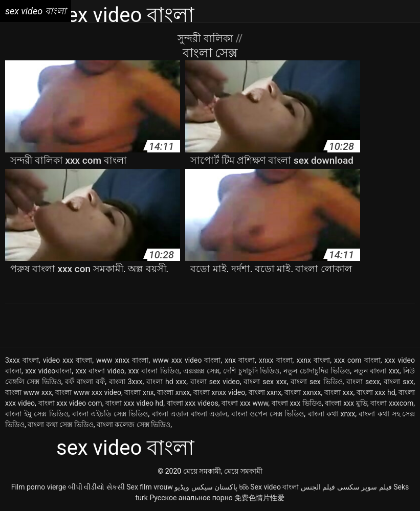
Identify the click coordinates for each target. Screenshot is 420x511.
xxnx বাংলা (313, 360)
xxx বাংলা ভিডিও (154, 371)
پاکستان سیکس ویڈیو (206, 487)
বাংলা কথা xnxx (332, 414)
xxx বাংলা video (100, 371)
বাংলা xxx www (245, 403)
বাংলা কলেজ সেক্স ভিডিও (134, 425)
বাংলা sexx (363, 382)
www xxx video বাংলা (186, 360)
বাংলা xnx (139, 392)
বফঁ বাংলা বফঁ (85, 382)
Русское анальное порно (191, 498)
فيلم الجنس (318, 487)
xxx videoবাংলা (48, 371)
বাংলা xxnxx (303, 392)
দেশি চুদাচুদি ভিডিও (251, 371)
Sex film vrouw (150, 487)
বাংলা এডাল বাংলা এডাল (190, 414)
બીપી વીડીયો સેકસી (96, 487)
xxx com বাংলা (357, 360)
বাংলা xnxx (173, 392)
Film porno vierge (39, 487)
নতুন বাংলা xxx (377, 371)
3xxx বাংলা (22, 360)
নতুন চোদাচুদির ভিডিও (317, 371)
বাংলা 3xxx (126, 382)
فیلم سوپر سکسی (364, 487)
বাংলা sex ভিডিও (316, 382)
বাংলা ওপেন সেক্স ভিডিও (268, 414)
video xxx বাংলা (68, 360)
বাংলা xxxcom (392, 403)
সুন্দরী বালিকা (207, 38)
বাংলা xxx (339, 392)
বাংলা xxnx (265, 392)
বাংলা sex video (215, 382)
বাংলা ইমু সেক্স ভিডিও (37, 414)
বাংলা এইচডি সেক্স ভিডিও (110, 414)
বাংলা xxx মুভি (346, 403)
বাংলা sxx (399, 382)
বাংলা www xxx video (88, 392)
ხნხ (244, 487)
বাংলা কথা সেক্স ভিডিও (60, 425)
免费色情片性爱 (259, 498)
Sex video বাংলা (274, 487)
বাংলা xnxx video (219, 392)
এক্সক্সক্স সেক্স (201, 371)
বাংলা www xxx (29, 392)
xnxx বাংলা (276, 360)
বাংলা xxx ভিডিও (297, 403)
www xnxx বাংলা (122, 360)
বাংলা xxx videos (193, 403)
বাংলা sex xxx (265, 382)
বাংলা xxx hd (376, 392)
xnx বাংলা (240, 360)
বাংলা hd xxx (166, 382)
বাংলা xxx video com (70, 403)
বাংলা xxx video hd (134, 403)
